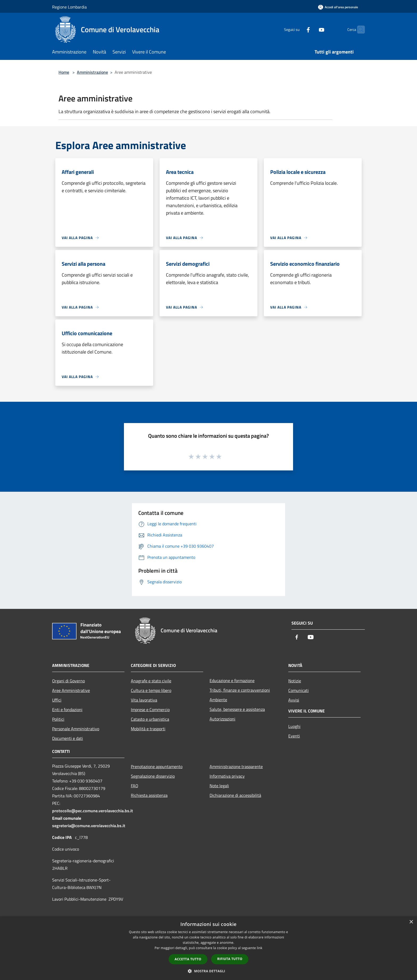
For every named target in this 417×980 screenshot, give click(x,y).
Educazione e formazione (232, 680)
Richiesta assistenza (149, 795)
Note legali (219, 786)
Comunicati (299, 690)
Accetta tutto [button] (188, 959)
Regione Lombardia (69, 7)
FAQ (135, 786)
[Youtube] (311, 29)
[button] (208, 971)
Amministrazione (92, 72)
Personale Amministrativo (76, 729)
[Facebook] (298, 29)
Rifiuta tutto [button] (230, 959)
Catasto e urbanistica (150, 719)
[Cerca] (358, 30)
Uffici (57, 700)
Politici (58, 719)
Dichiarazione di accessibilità (235, 795)
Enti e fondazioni (67, 710)
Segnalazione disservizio (153, 776)
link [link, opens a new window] (260, 948)
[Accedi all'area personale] (338, 7)
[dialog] (208, 948)
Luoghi (294, 726)
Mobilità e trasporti (148, 729)
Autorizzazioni (222, 719)
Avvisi (294, 700)
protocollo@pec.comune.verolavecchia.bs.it (93, 811)
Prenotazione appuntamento (157, 766)
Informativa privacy (227, 776)
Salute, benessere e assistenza (237, 709)
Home (64, 72)
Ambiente (218, 700)
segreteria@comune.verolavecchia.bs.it (89, 826)
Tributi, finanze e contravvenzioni (240, 690)
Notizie (295, 681)
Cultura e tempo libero (151, 690)
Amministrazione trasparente (236, 766)
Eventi (294, 736)
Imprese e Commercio (150, 710)
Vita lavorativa (144, 700)
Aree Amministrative (71, 690)
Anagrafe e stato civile (151, 681)
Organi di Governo (68, 681)
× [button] (411, 922)
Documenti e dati (68, 738)
